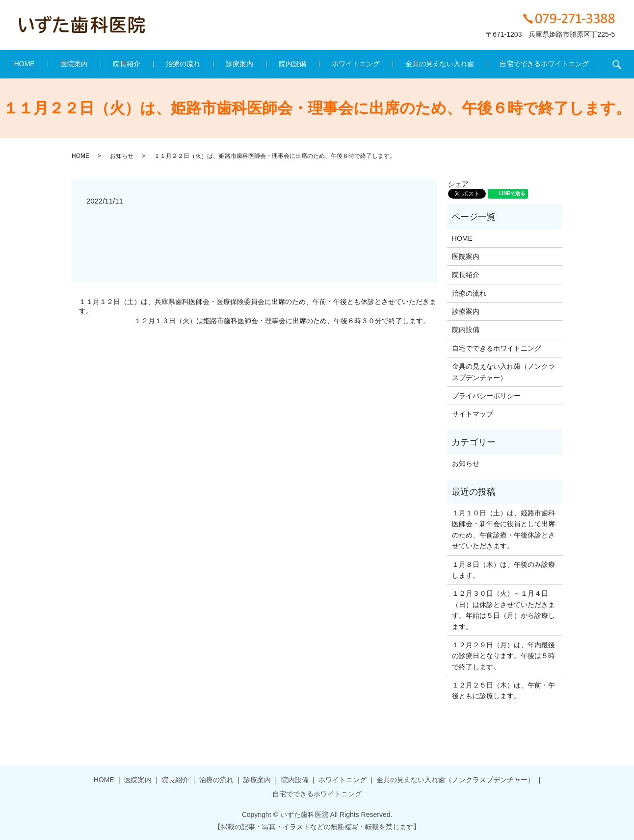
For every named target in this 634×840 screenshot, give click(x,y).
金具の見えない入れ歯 (413, 64)
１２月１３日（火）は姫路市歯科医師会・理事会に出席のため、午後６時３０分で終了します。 (282, 321)
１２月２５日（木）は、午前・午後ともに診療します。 (503, 690)
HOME (60, 64)
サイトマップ (473, 414)
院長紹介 (145, 64)
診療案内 (239, 64)
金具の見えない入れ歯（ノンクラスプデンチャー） (503, 372)
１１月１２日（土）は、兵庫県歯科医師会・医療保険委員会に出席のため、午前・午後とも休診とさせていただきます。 (258, 306)
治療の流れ (192, 64)
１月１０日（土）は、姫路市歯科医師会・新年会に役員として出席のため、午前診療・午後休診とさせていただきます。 (503, 529)
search (577, 64)
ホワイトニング (338, 64)
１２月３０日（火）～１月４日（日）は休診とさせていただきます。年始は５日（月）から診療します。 (503, 610)
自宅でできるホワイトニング (508, 64)
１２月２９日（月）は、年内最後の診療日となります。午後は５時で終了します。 (503, 656)
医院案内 (101, 64)
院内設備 (284, 64)
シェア (458, 184)
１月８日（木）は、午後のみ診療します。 (503, 570)
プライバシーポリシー (486, 396)
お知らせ (122, 156)
